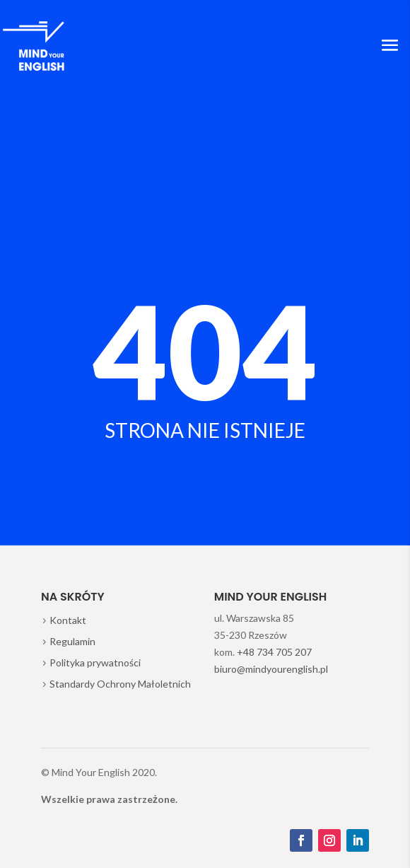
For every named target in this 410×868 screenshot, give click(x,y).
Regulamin (72, 641)
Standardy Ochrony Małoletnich (120, 684)
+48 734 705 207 (274, 652)
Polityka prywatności (95, 662)
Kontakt (68, 620)
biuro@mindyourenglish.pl (271, 669)
